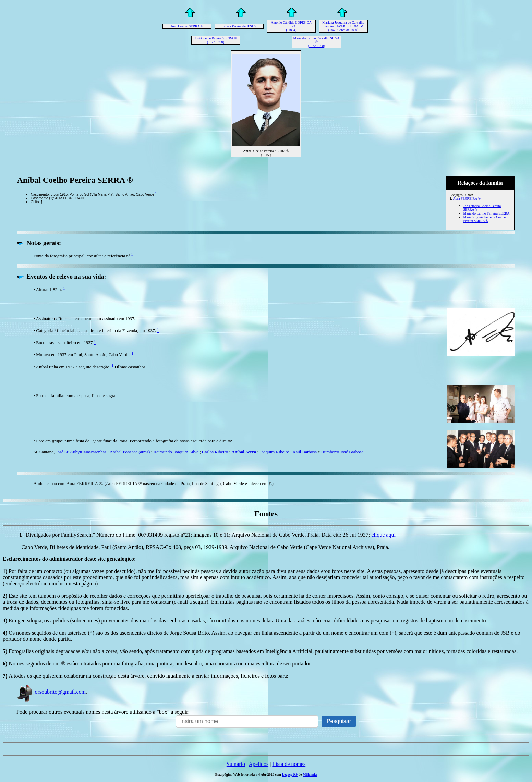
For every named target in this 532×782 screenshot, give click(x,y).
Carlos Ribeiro (215, 452)
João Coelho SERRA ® (187, 26)
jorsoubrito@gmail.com (51, 692)
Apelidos (258, 764)
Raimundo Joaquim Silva (176, 452)
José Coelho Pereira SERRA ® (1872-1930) (216, 40)
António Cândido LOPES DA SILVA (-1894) (291, 26)
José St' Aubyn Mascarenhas (81, 452)
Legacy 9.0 (290, 775)
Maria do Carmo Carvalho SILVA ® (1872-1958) (317, 42)
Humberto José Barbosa (343, 452)
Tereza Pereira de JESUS (239, 26)
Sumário (236, 764)
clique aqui (383, 535)
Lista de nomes (289, 764)
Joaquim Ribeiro (275, 452)
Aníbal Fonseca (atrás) (130, 452)
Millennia (310, 775)
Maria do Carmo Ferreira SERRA (487, 213)
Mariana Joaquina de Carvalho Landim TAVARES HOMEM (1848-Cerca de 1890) (343, 26)
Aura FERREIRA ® (467, 199)
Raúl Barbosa (305, 452)
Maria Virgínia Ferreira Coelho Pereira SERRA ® (485, 219)
